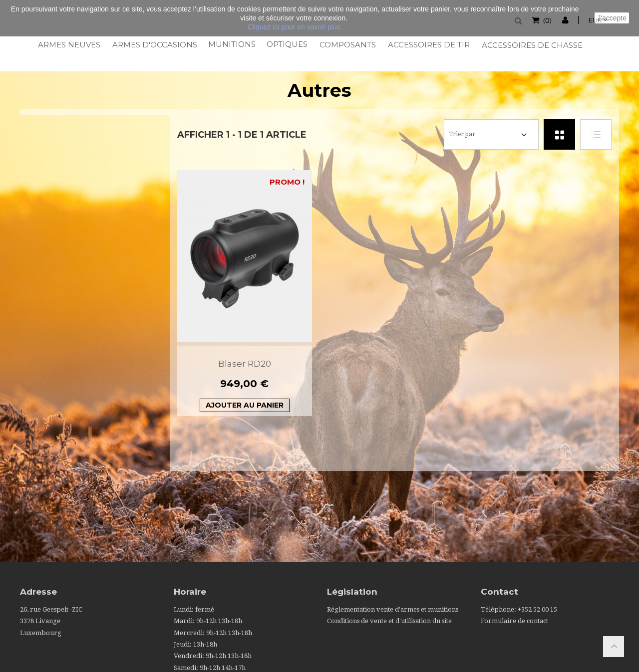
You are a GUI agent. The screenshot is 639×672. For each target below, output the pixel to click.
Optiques (287, 44)
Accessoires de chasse (531, 45)
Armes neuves (69, 45)
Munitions (231, 44)
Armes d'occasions (154, 45)
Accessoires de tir (428, 45)
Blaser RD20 (245, 364)
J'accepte (612, 18)
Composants (347, 45)
